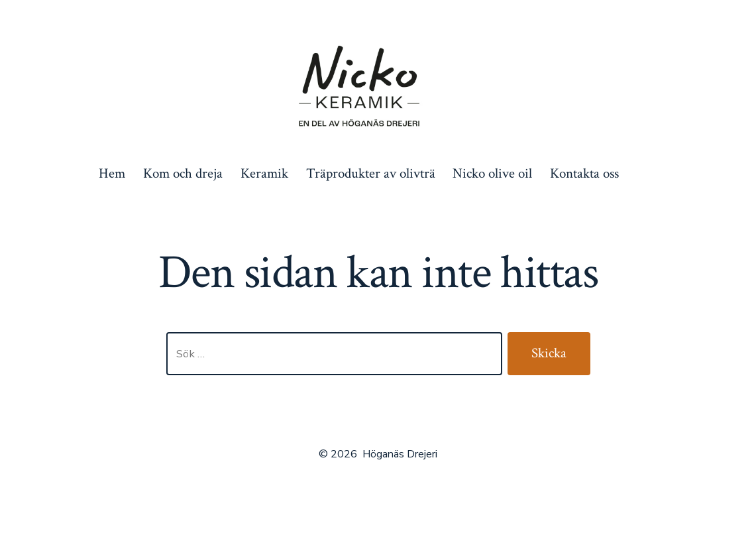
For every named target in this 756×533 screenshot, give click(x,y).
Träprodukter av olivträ (371, 173)
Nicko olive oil (492, 173)
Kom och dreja (183, 173)
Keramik (264, 173)
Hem (112, 173)
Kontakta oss (584, 173)
